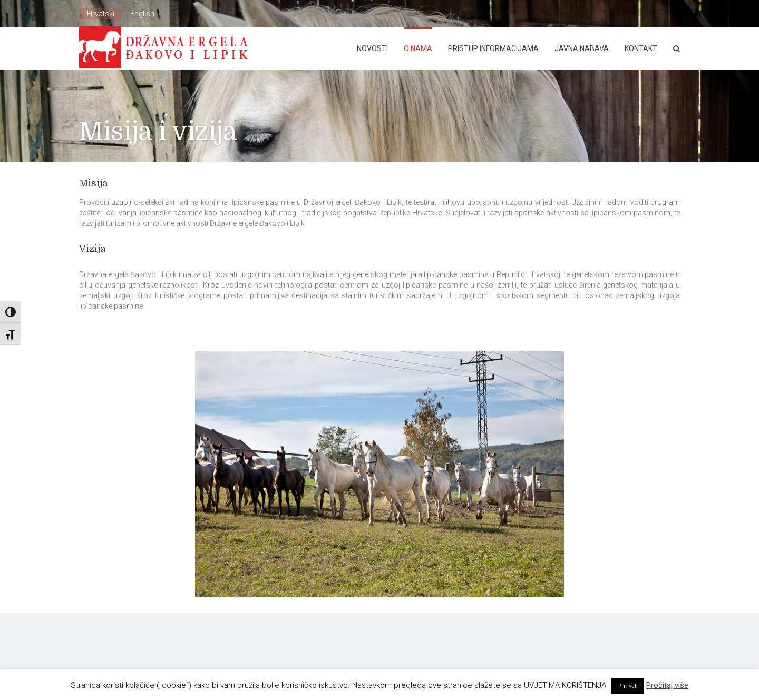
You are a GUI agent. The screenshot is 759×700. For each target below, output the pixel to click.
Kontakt (641, 48)
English (142, 14)
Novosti (372, 48)
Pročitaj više (667, 685)
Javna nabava (582, 48)
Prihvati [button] (627, 686)
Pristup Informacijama (493, 48)
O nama (418, 48)
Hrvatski (101, 14)
